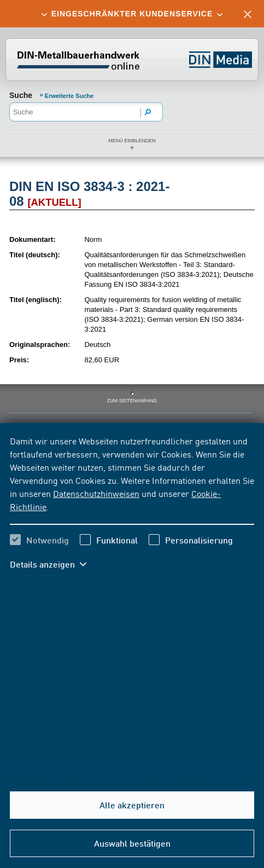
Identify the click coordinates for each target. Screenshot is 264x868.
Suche (21, 95)
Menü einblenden (132, 141)
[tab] (132, 14)
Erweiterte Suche (69, 96)
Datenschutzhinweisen (96, 493)
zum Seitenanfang (132, 401)
